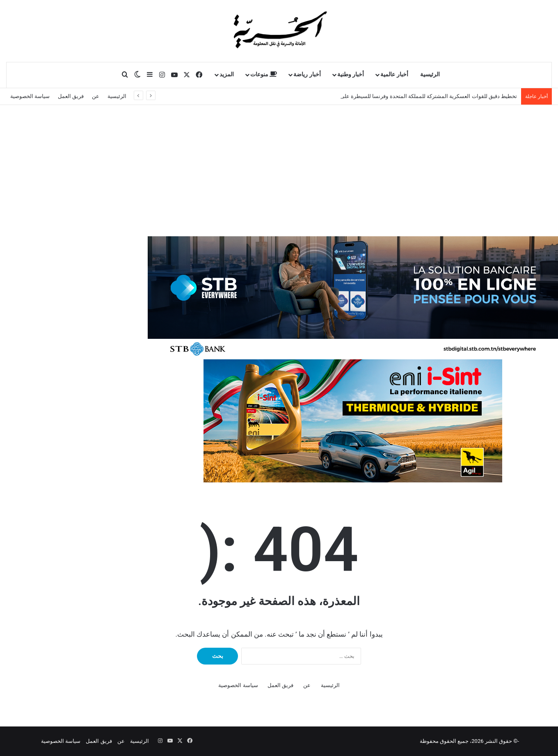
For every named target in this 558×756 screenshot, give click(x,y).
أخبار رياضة (307, 74)
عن (96, 96)
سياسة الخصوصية (30, 96)
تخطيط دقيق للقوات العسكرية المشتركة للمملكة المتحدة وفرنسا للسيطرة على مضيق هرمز (415, 96)
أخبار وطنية (351, 74)
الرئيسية (430, 74)
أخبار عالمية (394, 74)
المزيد (227, 74)
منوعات (264, 74)
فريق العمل (71, 96)
